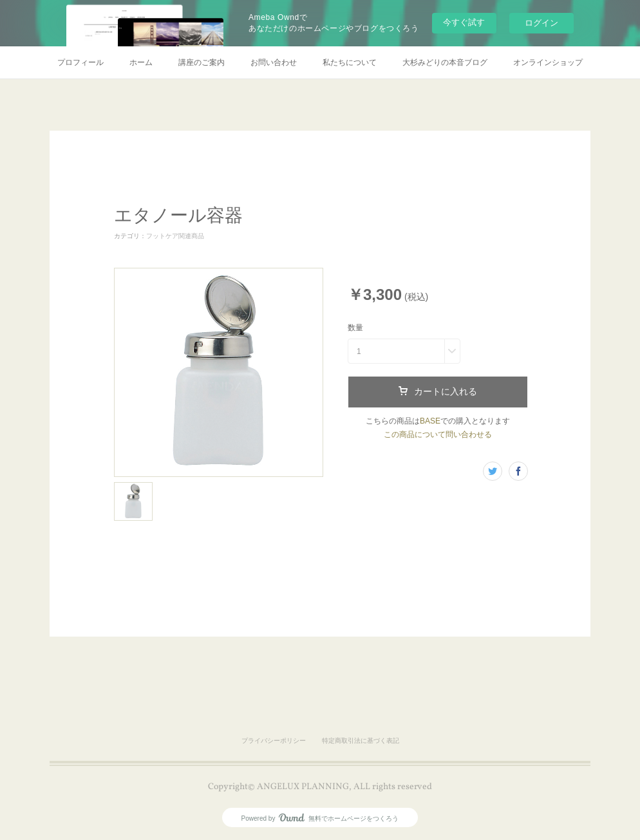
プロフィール (80, 62)
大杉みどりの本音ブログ (445, 62)
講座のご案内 (202, 62)
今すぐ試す (464, 22)
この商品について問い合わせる (438, 434)
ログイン (541, 23)
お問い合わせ (274, 62)
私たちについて (350, 62)
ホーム (141, 62)
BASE (430, 421)
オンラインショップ (548, 62)
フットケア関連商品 (175, 236)
